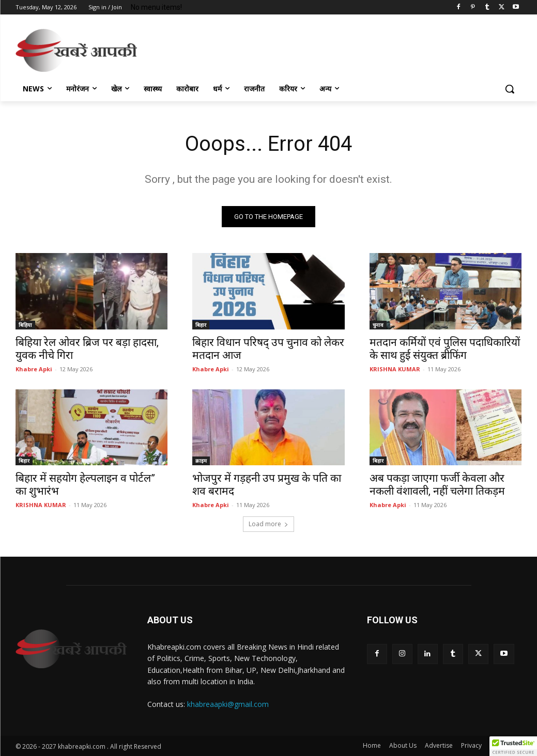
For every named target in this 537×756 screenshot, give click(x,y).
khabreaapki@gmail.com (228, 704)
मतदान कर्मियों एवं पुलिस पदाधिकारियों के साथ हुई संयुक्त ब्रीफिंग (445, 348)
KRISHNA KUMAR (395, 368)
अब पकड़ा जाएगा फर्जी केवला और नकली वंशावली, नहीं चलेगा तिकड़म (437, 484)
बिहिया (25, 324)
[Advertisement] (258, 49)
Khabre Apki (34, 368)
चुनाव (378, 324)
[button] (510, 89)
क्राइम (201, 460)
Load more (268, 524)
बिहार (201, 324)
